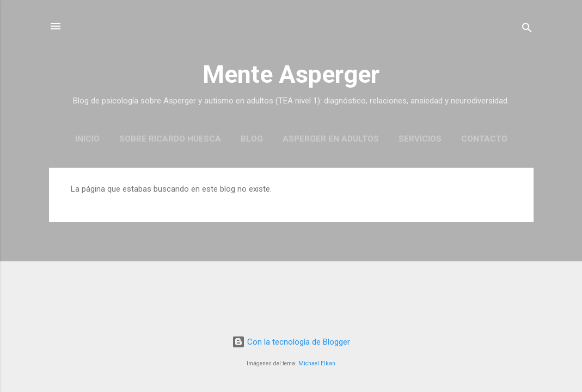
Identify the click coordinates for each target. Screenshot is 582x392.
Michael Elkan (317, 363)
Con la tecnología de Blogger (291, 342)
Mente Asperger (291, 74)
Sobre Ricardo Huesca (170, 139)
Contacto (484, 139)
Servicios (420, 139)
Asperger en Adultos (331, 139)
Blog (252, 139)
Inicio (87, 139)
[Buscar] (527, 30)
